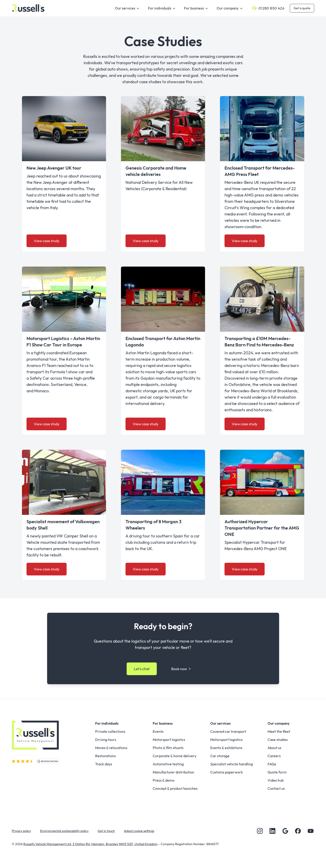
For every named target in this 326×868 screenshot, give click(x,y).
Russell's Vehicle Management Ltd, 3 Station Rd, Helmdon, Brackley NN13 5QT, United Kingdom (90, 844)
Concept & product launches (175, 788)
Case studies (278, 740)
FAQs (272, 764)
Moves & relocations (111, 748)
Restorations (105, 756)
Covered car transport (228, 731)
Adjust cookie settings (139, 831)
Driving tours (106, 740)
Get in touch (106, 831)
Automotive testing (168, 764)
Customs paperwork (227, 772)
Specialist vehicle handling (232, 764)
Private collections (110, 731)
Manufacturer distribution (173, 772)
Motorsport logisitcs (169, 740)
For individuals (162, 9)
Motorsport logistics (226, 740)
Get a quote (302, 8)
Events (158, 731)
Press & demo (164, 780)
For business (197, 9)
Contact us (276, 788)
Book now (182, 669)
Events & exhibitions (226, 748)
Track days (104, 764)
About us (274, 748)
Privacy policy (21, 831)
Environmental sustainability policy (64, 831)
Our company (230, 9)
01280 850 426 (268, 8)
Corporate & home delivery (175, 756)
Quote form (277, 772)
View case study (47, 241)
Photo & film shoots (168, 748)
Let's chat (142, 669)
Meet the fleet (279, 731)
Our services (128, 9)
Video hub (276, 780)
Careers (274, 756)
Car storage (220, 756)
